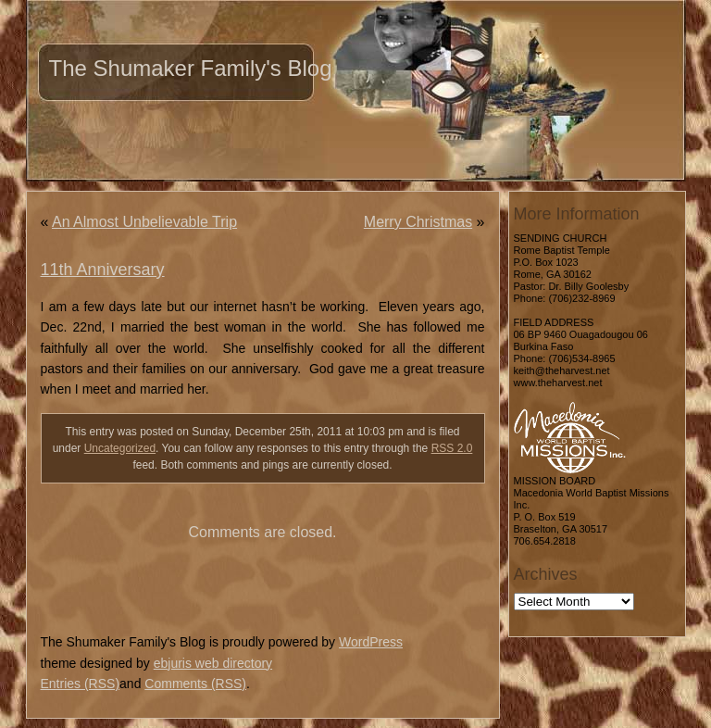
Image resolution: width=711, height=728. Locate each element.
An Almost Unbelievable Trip (144, 222)
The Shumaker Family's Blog (191, 68)
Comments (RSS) (195, 684)
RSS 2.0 (452, 448)
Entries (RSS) (81, 684)
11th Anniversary (103, 270)
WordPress (371, 642)
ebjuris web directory (213, 663)
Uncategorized (120, 448)
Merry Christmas (418, 222)
